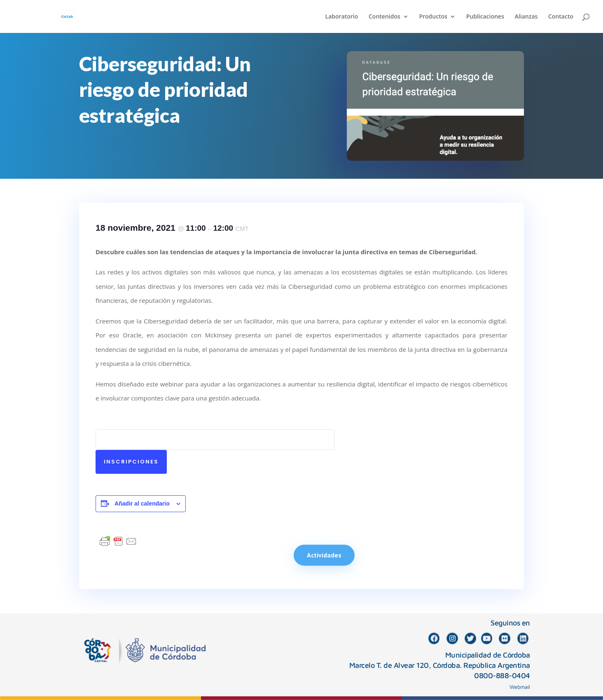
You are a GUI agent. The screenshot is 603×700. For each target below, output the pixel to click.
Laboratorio (342, 17)
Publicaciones (485, 17)
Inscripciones (131, 462)
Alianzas (526, 17)
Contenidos (384, 17)
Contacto (561, 17)
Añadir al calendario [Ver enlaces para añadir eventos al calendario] (142, 503)
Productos (433, 17)
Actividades (324, 555)
